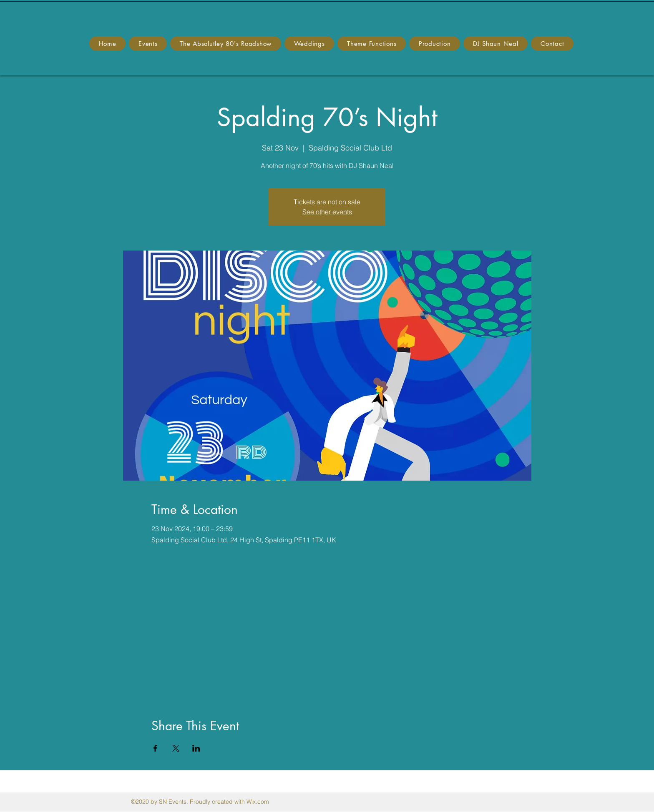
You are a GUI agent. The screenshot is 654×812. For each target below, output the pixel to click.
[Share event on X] (176, 748)
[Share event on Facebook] (155, 748)
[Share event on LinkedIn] (196, 748)
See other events (327, 212)
